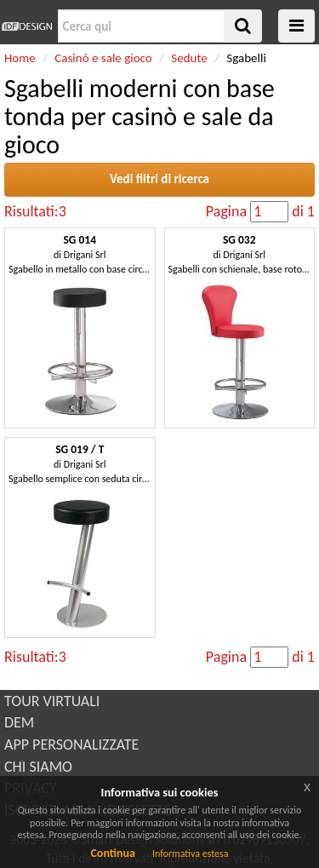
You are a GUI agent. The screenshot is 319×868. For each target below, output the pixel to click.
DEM (19, 722)
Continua (112, 853)
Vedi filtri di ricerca (159, 179)
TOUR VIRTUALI (52, 701)
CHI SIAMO (38, 767)
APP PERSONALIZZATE (71, 744)
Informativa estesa (191, 854)
